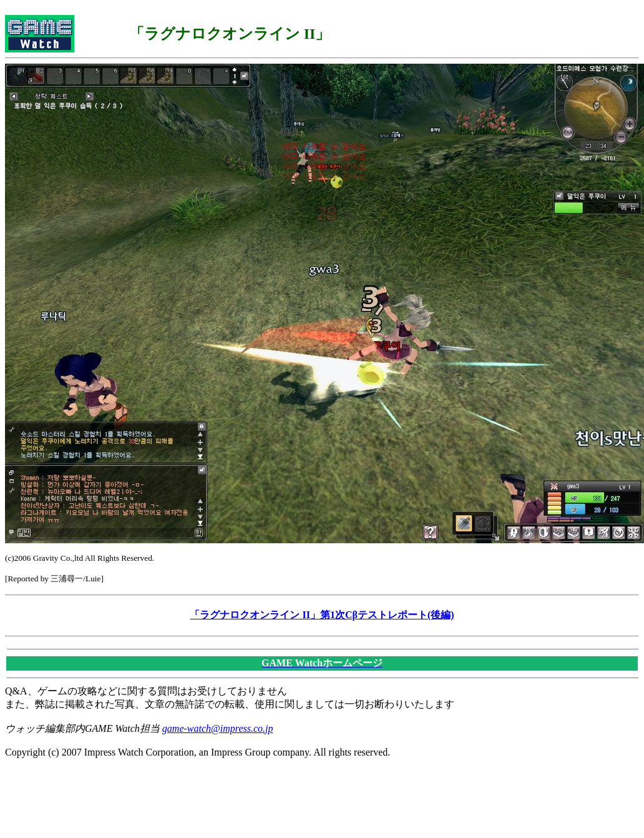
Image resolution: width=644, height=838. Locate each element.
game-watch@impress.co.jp (218, 728)
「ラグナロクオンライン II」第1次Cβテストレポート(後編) (322, 615)
